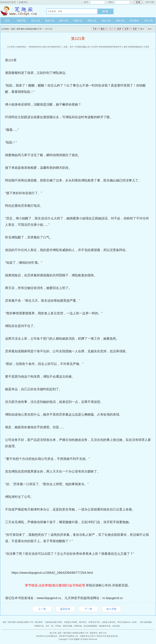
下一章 (88, 609)
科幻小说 (106, 21)
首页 (7, 21)
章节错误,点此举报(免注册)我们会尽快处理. (55, 585)
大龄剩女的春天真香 (53, 622)
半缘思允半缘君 (71, 622)
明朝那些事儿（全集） (60, 47)
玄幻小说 (36, 21)
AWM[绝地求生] (35, 47)
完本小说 (148, 21)
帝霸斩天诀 (39, 626)
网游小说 (92, 21)
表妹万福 (46, 47)
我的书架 (21, 21)
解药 (126, 47)
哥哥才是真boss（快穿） (128, 622)
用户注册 (150, 2)
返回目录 (65, 609)
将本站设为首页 (8, 2)
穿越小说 (78, 21)
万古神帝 (94, 47)
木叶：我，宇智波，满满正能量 (59, 626)
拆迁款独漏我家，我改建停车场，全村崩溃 (102, 626)
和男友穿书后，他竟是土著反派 (102, 622)
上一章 (42, 609)
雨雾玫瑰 (78, 626)
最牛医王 (83, 622)
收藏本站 (23, 2)
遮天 (72, 47)
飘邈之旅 (86, 47)
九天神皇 (20, 11)
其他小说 (120, 21)
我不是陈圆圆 (146, 622)
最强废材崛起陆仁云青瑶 (139, 47)
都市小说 (64, 21)
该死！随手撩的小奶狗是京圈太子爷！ (27, 29)
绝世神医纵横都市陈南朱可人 (111, 47)
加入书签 (111, 609)
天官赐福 (78, 47)
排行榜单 (134, 21)
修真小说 (50, 21)
